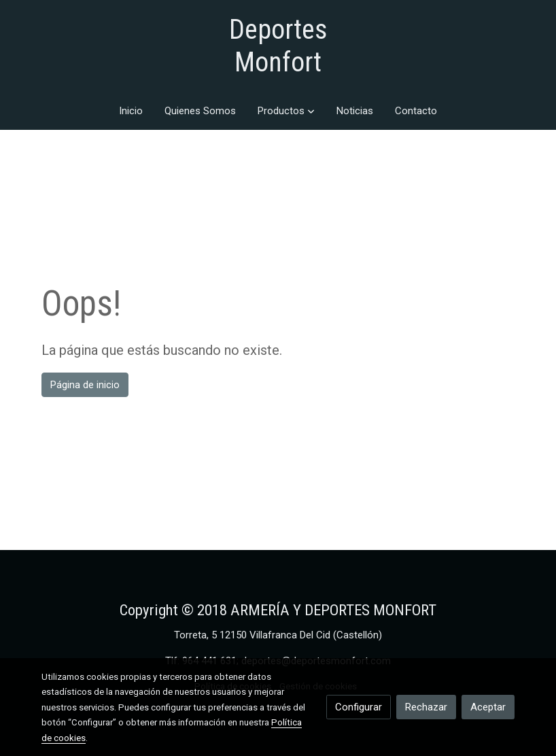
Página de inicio (85, 385)
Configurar (359, 707)
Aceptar (488, 707)
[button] (286, 111)
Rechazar (426, 707)
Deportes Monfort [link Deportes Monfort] (278, 46)
